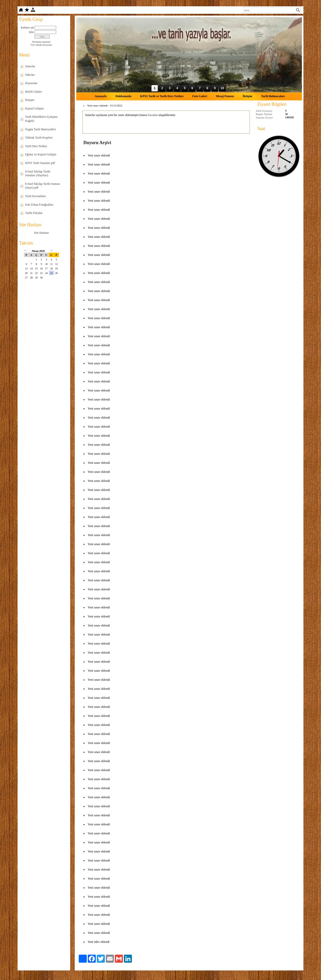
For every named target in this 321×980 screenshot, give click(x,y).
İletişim (30, 100)
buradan (153, 115)
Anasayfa (101, 96)
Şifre (31, 32)
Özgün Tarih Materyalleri (40, 129)
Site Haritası (41, 233)
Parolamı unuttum (41, 42)
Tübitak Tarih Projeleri (39, 138)
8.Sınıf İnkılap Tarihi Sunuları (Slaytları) (38, 174)
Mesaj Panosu (225, 96)
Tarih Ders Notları (36, 146)
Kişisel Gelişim (34, 108)
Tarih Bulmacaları (273, 96)
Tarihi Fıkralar (34, 213)
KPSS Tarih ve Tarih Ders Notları (162, 96)
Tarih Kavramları (35, 196)
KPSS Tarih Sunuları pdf (40, 163)
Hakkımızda (123, 96)
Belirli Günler (33, 92)
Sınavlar (30, 66)
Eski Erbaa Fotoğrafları (39, 205)
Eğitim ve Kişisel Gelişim (41, 154)
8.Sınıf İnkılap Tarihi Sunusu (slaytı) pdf (43, 186)
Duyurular (31, 83)
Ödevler (30, 75)
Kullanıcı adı (27, 27)
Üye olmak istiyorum (42, 45)
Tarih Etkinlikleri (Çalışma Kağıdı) (41, 119)
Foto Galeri (200, 96)
